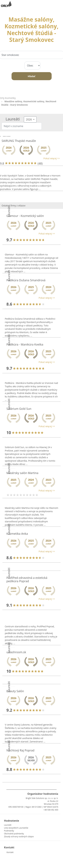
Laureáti (8, 825)
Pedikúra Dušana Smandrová (26, 280)
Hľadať (31, 76)
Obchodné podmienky (14, 834)
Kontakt (10, 852)
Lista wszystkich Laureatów (16, 828)
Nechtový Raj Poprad (20, 750)
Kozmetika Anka (17, 534)
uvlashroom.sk (16, 652)
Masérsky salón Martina (22, 473)
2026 (29, 119)
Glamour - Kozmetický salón (25, 216)
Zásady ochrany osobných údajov (19, 837)
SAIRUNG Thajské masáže (19, 141)
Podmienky (9, 831)
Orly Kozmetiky (8, 98)
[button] (30, 158)
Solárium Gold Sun (19, 409)
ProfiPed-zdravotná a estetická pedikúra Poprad (27, 579)
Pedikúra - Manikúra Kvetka (25, 344)
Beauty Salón (15, 691)
